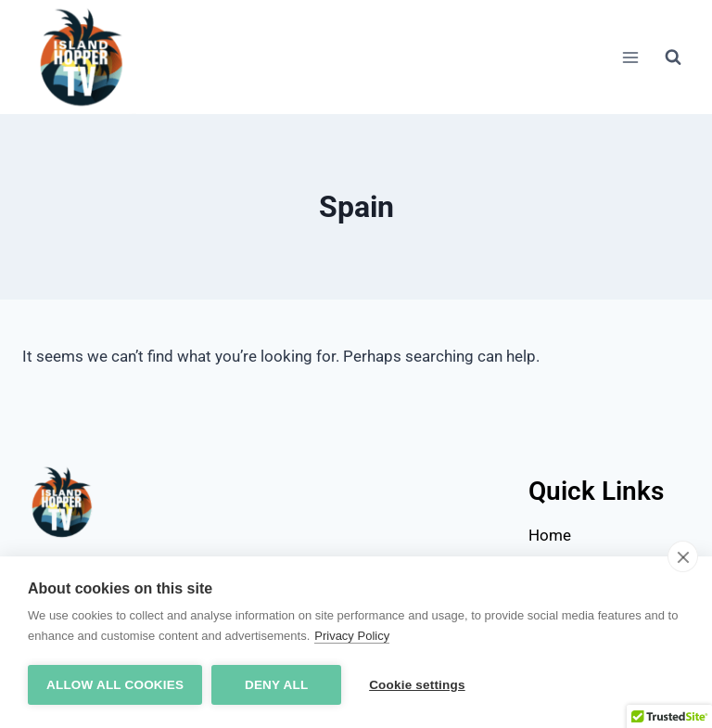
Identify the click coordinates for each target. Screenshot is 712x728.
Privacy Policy (352, 636)
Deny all (276, 685)
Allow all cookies (115, 685)
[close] (683, 556)
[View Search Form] (673, 57)
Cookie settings (417, 685)
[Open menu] (630, 57)
